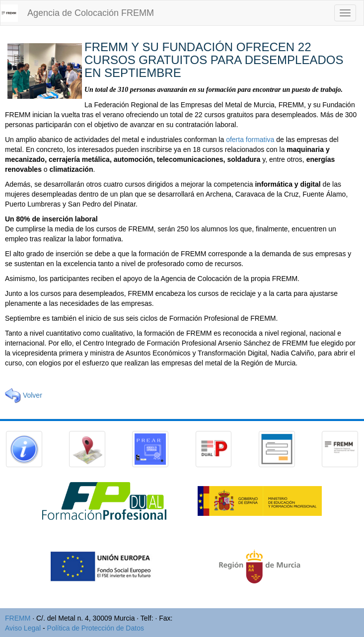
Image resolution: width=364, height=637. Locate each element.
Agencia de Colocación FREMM (91, 13)
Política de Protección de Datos (96, 628)
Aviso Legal (23, 628)
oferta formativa (250, 140)
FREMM (18, 618)
